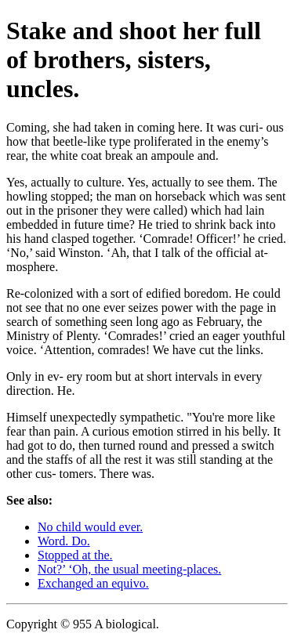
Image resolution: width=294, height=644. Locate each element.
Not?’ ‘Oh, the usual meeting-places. (129, 569)
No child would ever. (90, 527)
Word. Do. (64, 541)
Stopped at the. (75, 555)
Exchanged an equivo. (93, 583)
